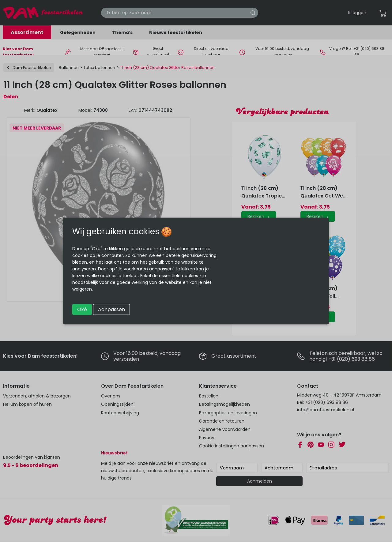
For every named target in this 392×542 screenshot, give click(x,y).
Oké (82, 309)
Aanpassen (111, 309)
